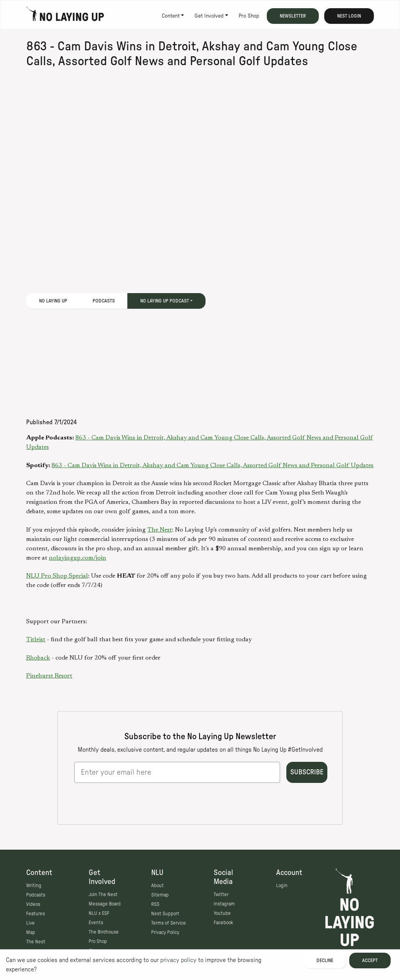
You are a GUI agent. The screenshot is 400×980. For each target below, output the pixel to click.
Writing (34, 886)
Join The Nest (103, 895)
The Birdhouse (104, 932)
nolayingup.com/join (78, 558)
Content (171, 16)
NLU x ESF (99, 913)
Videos (33, 904)
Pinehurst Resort (49, 676)
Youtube (222, 913)
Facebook (223, 923)
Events (96, 923)
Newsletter (293, 16)
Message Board (105, 904)
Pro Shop (249, 16)
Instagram (224, 904)
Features (36, 914)
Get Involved (209, 16)
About (157, 886)
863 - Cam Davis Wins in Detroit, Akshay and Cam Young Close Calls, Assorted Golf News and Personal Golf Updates (212, 466)
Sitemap (160, 895)
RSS (155, 904)
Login (282, 886)
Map (31, 932)
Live (30, 923)
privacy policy (178, 960)
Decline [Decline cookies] (325, 960)
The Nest (160, 530)
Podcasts (104, 301)
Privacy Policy (165, 932)
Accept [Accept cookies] (370, 960)
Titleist (36, 640)
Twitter (221, 895)
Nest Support (165, 914)
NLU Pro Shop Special (57, 576)
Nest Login (349, 16)
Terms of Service (169, 923)
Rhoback (38, 658)
